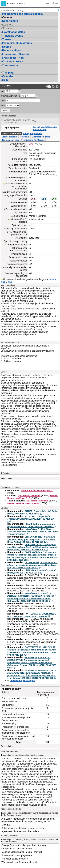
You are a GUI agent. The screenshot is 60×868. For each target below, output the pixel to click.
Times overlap (11, 65)
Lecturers (8, 25)
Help (5, 80)
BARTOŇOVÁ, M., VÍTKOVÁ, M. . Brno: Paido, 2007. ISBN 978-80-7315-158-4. (32, 651)
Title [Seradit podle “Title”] (34, 121)
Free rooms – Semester (16, 54)
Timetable (24, 137)
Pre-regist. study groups (17, 43)
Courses (7, 17)
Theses (7, 39)
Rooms (7, 47)
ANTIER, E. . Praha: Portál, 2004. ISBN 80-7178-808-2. (33, 512)
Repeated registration (17, 209)
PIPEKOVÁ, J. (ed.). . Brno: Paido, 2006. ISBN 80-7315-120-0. (32, 547)
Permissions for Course (33, 140)
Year (3, 106)
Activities (6, 473)
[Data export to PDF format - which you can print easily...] (48, 87)
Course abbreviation (10, 96)
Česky (55, 3)
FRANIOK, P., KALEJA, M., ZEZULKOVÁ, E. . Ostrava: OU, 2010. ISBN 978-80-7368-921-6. (32, 663)
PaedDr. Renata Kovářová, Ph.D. (37, 490)
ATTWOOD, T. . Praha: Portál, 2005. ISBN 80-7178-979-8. (31, 519)
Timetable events (13, 36)
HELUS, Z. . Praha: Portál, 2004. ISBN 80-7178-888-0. (31, 525)
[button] (3, 4)
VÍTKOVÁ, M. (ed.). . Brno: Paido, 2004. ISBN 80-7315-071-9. (32, 539)
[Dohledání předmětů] (37, 96)
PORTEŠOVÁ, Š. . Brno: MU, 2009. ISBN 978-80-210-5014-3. (32, 615)
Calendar (8, 76)
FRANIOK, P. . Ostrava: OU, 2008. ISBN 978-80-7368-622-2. (32, 674)
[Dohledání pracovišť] (20, 91)
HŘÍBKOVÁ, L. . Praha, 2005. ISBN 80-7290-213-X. (32, 571)
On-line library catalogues (22, 681)
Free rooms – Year (13, 58)
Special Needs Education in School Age (45, 128)
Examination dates (14, 32)
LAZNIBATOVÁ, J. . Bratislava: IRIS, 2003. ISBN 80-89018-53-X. (32, 565)
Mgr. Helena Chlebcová (29, 496)
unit (3, 91)
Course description (11, 134)
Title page (8, 73)
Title (3, 101)
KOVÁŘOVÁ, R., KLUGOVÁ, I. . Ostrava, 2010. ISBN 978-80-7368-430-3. (33, 532)
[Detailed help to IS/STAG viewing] (57, 87)
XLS (10, 282)
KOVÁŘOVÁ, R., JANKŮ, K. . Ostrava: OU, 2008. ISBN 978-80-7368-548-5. (32, 597)
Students (7, 28)
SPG (31, 144)
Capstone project (13, 62)
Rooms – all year (12, 50)
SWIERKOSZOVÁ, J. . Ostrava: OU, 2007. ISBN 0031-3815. (33, 556)
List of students (10, 137)
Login (47, 3)
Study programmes (32, 134)
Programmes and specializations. (22, 14)
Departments (10, 21)
